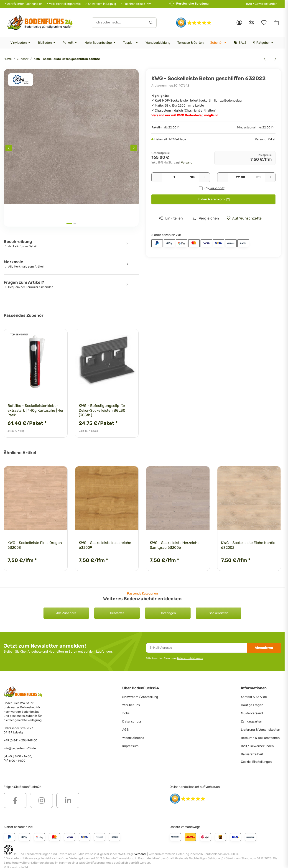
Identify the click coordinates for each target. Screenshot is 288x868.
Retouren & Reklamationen (260, 738)
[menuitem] (21, 43)
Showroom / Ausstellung (140, 697)
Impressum (130, 746)
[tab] (69, 223)
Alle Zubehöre (66, 613)
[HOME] (40, 22)
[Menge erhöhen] (205, 177)
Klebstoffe (117, 613)
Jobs (126, 713)
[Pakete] (174, 177)
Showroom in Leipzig (102, 4)
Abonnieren (264, 648)
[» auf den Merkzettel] (246, 218)
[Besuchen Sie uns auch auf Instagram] (41, 800)
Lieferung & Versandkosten (260, 730)
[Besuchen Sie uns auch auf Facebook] (15, 800)
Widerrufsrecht (133, 738)
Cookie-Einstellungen (256, 762)
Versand (187, 162)
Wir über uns (131, 705)
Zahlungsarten (251, 721)
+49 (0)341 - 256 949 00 (20, 740)
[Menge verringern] (157, 177)
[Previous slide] (9, 148)
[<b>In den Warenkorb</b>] (7, 66)
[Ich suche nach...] (119, 23)
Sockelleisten (218, 613)
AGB (125, 730)
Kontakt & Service (254, 697)
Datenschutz (132, 721)
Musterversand (252, 713)
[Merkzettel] (264, 23)
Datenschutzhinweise (190, 658)
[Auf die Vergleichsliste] (206, 218)
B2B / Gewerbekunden (262, 4)
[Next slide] (134, 148)
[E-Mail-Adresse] (196, 648)
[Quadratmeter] (241, 177)
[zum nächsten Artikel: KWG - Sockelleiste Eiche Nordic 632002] (275, 59)
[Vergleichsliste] (252, 23)
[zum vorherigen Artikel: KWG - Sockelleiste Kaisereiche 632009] (265, 59)
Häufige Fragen (252, 705)
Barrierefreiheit (252, 754)
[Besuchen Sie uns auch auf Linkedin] (68, 800)
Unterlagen (168, 613)
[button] (239, 23)
